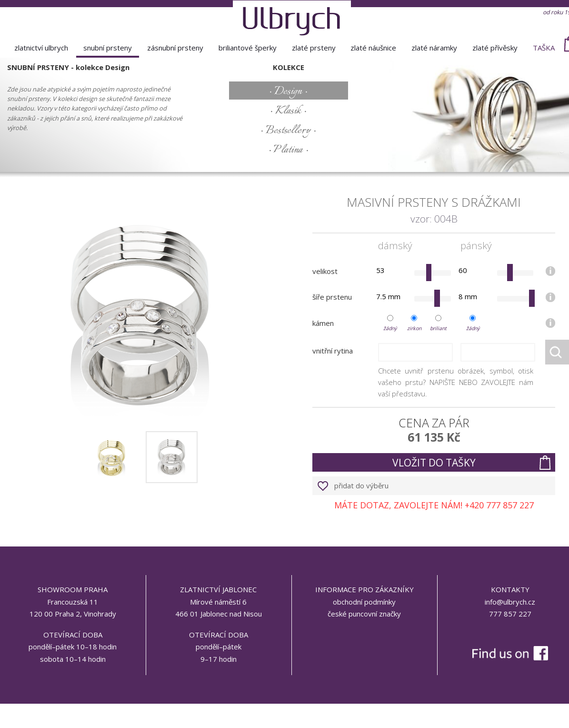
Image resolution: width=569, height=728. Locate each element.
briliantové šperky (248, 48)
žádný (390, 328)
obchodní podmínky (364, 602)
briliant (438, 328)
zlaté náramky (434, 48)
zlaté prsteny (314, 48)
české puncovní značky (364, 614)
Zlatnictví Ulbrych (41, 48)
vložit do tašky (434, 463)
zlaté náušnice (373, 48)
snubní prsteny (108, 48)
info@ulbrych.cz (510, 602)
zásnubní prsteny (175, 48)
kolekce (289, 67)
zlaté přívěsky (495, 48)
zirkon (414, 328)
